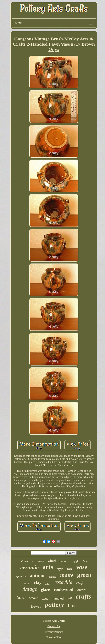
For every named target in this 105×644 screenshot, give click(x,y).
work (41, 561)
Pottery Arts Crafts (54, 621)
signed (53, 577)
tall (70, 598)
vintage (29, 589)
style (60, 569)
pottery (55, 605)
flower (36, 606)
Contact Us (54, 626)
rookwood (64, 589)
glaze (45, 590)
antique (38, 576)
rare (70, 569)
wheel (52, 561)
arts (48, 567)
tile (33, 562)
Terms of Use (54, 638)
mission (24, 561)
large (85, 561)
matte (67, 575)
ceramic (30, 567)
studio (27, 584)
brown (82, 590)
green (84, 575)
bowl (21, 598)
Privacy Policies (54, 632)
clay (38, 583)
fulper (48, 584)
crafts (83, 596)
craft (80, 583)
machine (45, 599)
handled (58, 598)
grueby (21, 576)
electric (63, 561)
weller (34, 598)
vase (82, 567)
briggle (75, 561)
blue (72, 606)
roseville (63, 582)
